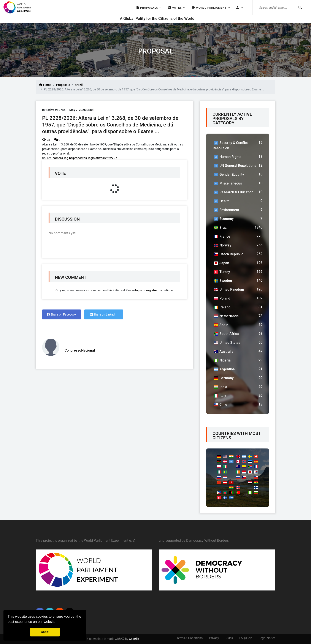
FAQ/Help (246, 638)
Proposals (147, 8)
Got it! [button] (45, 632)
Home (45, 85)
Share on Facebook (62, 314)
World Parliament (209, 8)
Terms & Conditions (190, 638)
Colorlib (134, 639)
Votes (175, 8)
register (152, 290)
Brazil (79, 85)
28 (46, 140)
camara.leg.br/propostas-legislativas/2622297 (85, 158)
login (139, 290)
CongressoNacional (80, 350)
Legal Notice (267, 638)
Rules (229, 638)
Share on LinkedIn (104, 314)
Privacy (214, 638)
